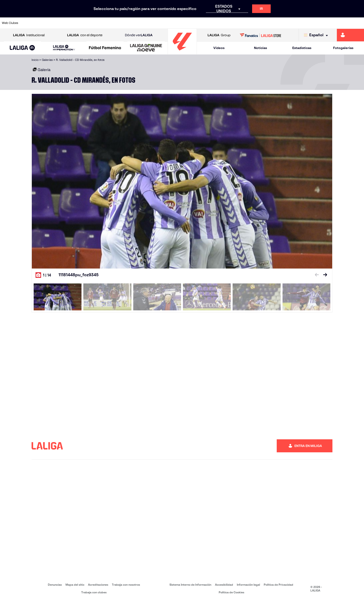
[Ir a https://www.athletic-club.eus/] (32, 23)
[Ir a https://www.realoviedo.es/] (290, 23)
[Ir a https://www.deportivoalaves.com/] (83, 23)
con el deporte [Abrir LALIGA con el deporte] (85, 35)
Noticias (260, 48)
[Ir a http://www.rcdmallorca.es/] (238, 23)
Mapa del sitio (75, 585)
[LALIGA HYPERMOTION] (64, 48)
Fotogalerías (343, 48)
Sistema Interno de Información (190, 585)
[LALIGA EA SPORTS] (22, 48)
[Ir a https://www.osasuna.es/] (66, 23)
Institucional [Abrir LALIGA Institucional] (29, 35)
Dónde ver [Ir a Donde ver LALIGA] (139, 35)
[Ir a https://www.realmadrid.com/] (273, 23)
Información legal (248, 585)
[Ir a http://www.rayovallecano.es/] (187, 23)
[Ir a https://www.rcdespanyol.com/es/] (221, 23)
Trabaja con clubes (94, 592)
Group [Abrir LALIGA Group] (219, 35)
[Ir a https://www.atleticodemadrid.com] (49, 23)
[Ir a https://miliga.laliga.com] (350, 35)
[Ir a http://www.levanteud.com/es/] (169, 23)
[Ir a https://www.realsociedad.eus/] (307, 23)
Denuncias (55, 585)
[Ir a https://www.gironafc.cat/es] (152, 23)
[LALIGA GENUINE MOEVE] (146, 48)
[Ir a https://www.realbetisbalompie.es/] (255, 23)
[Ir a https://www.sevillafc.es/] (324, 23)
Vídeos (219, 48)
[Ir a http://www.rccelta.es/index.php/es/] (204, 23)
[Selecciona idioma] (317, 35)
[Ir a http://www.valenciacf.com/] (341, 23)
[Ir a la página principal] (182, 52)
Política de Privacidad (278, 585)
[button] (22, 48)
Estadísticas (302, 48)
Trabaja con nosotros (126, 585)
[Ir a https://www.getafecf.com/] (135, 23)
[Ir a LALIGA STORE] (261, 35)
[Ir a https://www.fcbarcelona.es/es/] (118, 23)
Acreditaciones (98, 585)
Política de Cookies (231, 592)
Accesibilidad (224, 585)
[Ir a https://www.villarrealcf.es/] (359, 23)
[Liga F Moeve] (105, 48)
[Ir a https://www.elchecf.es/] (101, 23)
